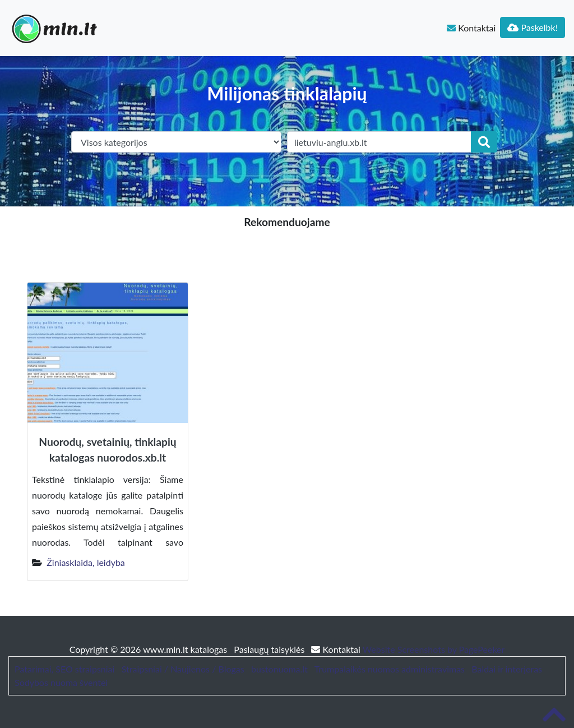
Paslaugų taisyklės (270, 649)
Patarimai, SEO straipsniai (64, 669)
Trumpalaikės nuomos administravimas (390, 669)
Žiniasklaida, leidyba (86, 562)
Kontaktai (471, 28)
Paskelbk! (533, 27)
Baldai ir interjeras (507, 669)
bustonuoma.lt (279, 669)
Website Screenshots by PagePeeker (434, 649)
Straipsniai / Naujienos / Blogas (183, 669)
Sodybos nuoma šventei (61, 682)
